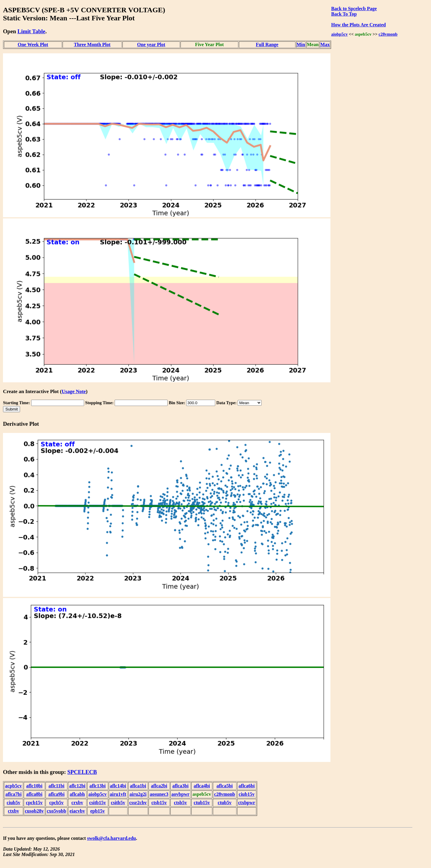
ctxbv (13, 811)
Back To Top (344, 14)
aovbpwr (180, 794)
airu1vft (118, 794)
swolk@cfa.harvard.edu (111, 838)
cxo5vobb (56, 811)
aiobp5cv (339, 34)
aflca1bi (138, 786)
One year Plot (151, 44)
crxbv (77, 803)
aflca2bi (159, 786)
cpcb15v (34, 803)
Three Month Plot (92, 44)
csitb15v (98, 803)
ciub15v (246, 794)
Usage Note (74, 391)
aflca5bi (224, 786)
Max (325, 44)
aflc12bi (77, 786)
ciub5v (13, 803)
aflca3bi (180, 786)
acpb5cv (13, 786)
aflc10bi (34, 786)
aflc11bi (56, 786)
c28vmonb (388, 34)
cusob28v (34, 811)
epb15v (97, 811)
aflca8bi (34, 794)
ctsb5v (180, 803)
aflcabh (77, 794)
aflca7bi (13, 794)
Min (301, 44)
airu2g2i (138, 794)
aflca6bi (247, 786)
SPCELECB (82, 772)
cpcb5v (57, 803)
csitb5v (118, 803)
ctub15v (202, 803)
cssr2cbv (138, 803)
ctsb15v (159, 803)
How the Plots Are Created (358, 25)
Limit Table (31, 31)
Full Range (267, 44)
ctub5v (224, 803)
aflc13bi (98, 786)
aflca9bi (56, 794)
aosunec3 (159, 794)
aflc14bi (118, 786)
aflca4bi (202, 786)
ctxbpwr (247, 803)
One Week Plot (33, 44)
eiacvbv (77, 811)
